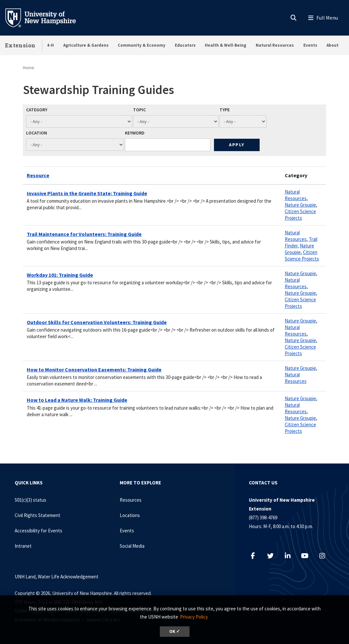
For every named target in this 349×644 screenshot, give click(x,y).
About (333, 45)
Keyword (135, 133)
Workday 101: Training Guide (60, 275)
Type (225, 110)
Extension (20, 45)
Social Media (132, 546)
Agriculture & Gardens (86, 45)
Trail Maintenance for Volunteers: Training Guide (84, 234)
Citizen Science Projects (300, 215)
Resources (131, 500)
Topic (139, 110)
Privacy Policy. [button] (194, 617)
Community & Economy (142, 45)
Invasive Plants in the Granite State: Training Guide (87, 193)
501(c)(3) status (30, 500)
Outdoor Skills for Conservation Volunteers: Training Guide (97, 322)
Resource (38, 175)
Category (37, 110)
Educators (185, 45)
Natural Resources (275, 45)
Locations (130, 515)
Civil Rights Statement (38, 515)
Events (310, 45)
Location (37, 133)
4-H (50, 45)
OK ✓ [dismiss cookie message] (175, 631)
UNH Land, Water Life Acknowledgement (57, 577)
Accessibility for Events (38, 531)
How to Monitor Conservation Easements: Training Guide (94, 369)
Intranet (23, 546)
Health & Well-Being (226, 45)
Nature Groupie (300, 205)
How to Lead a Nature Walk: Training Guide (77, 400)
